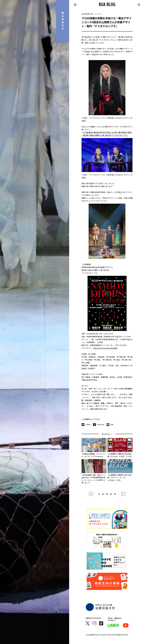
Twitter (86, 425)
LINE (110, 425)
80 (103, 494)
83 (115, 494)
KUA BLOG (107, 4)
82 (111, 494)
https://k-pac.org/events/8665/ (106, 348)
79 (99, 494)
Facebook (99, 425)
